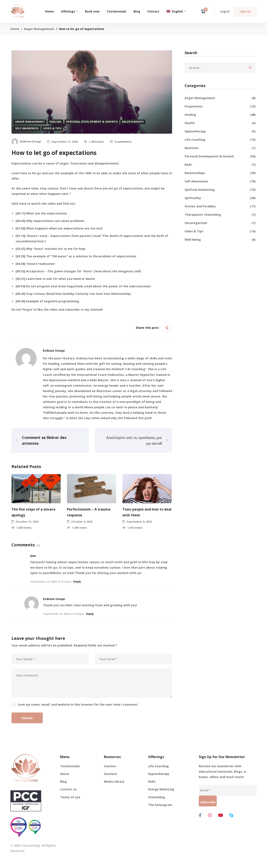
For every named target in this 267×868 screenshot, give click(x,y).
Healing (55, 122)
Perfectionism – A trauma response (89, 512)
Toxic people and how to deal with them (147, 512)
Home (15, 29)
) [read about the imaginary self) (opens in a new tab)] (141, 271)
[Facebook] (200, 815)
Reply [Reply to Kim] (77, 582)
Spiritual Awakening (220, 190)
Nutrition (220, 148)
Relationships (133, 122)
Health (220, 123)
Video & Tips (52, 128)
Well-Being (220, 240)
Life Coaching (220, 140)
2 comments (121, 142)
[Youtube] (221, 815)
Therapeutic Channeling (220, 215)
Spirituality (220, 198)
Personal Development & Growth (92, 122)
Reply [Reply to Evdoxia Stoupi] (90, 614)
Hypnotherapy (220, 131)
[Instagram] (210, 815)
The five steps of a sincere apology (33, 512)
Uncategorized (220, 223)
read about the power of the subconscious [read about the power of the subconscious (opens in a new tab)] (117, 286)
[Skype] (231, 815)
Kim (33, 556)
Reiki (220, 165)
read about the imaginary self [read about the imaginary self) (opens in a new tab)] (117, 271)
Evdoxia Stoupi (54, 599)
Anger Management (39, 29)
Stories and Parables (220, 206)
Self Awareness (27, 128)
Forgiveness (220, 106)
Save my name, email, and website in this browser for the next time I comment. (78, 704)
